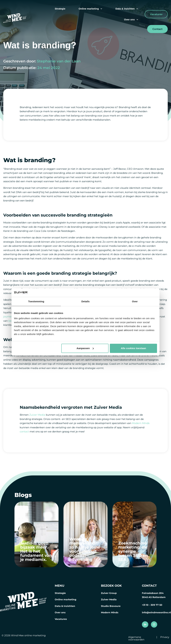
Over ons (131, 20)
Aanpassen (85, 348)
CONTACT (149, 586)
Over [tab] (135, 302)
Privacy (165, 637)
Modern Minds (141, 423)
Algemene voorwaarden (136, 638)
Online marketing (90, 9)
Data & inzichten (127, 9)
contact (24, 431)
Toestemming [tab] (36, 302)
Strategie (60, 9)
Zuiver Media (37, 415)
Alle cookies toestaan (133, 348)
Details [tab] (85, 302)
